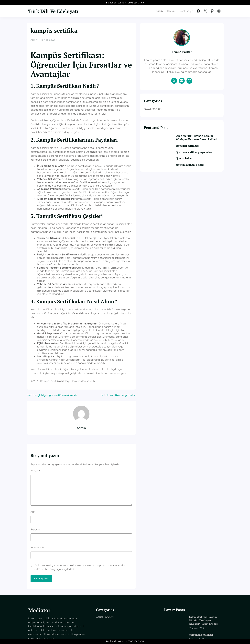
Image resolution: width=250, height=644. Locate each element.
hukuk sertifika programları (144, 347)
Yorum (35, 423)
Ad (33, 464)
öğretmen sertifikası (198, 158)
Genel (173, 117)
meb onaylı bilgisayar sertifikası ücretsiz (52, 347)
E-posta (36, 481)
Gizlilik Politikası (165, 11)
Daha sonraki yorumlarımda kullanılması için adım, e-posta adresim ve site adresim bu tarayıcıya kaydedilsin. (93, 519)
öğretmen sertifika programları (197, 166)
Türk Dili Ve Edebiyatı (57, 11)
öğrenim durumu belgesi (201, 181)
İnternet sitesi (38, 499)
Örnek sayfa (186, 11)
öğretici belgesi (195, 175)
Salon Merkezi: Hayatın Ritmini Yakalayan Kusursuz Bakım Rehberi (201, 148)
